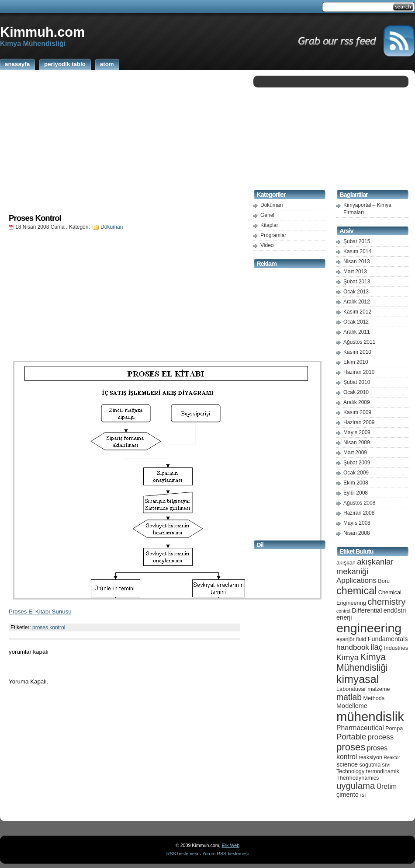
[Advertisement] (125, 141)
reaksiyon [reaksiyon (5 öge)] (370, 757)
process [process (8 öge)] (381, 737)
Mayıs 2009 (357, 432)
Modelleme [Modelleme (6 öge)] (352, 706)
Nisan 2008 (357, 533)
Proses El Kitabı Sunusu (40, 612)
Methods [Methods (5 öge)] (374, 698)
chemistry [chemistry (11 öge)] (386, 602)
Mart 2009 (355, 453)
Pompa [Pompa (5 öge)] (394, 728)
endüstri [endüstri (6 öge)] (395, 610)
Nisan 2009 (357, 443)
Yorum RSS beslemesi (225, 854)
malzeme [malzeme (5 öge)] (379, 689)
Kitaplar (269, 225)
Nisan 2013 (357, 261)
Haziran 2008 (359, 513)
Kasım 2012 (357, 312)
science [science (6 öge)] (347, 764)
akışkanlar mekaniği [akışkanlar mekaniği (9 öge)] (365, 566)
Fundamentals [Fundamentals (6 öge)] (388, 639)
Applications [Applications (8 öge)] (356, 580)
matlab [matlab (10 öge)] (349, 697)
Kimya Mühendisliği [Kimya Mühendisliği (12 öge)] (362, 662)
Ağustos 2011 (359, 342)
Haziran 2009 (359, 422)
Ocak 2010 (356, 392)
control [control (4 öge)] (343, 611)
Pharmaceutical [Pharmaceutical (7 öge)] (360, 728)
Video (267, 245)
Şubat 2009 (357, 463)
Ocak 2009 (356, 473)
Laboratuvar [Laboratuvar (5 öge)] (351, 689)
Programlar (273, 235)
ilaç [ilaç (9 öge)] (377, 647)
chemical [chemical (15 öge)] (356, 591)
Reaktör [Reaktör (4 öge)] (392, 757)
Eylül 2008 (356, 493)
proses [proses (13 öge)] (351, 747)
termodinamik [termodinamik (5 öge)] (383, 771)
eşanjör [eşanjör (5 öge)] (346, 639)
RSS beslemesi (182, 854)
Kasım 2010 (357, 352)
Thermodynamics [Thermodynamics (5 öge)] (358, 778)
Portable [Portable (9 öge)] (351, 737)
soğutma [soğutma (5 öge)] (370, 765)
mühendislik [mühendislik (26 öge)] (370, 716)
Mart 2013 (355, 272)
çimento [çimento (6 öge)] (348, 795)
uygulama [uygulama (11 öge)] (356, 786)
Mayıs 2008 (357, 523)
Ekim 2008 (356, 483)
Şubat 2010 (357, 382)
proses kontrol (49, 627)
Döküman (112, 227)
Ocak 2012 (356, 322)
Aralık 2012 (357, 302)
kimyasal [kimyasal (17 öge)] (358, 679)
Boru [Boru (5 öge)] (384, 581)
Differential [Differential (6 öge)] (367, 610)
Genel (267, 215)
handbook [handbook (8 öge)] (353, 647)
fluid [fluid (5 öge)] (361, 639)
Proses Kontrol (35, 218)
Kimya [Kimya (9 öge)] (348, 657)
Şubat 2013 (357, 282)
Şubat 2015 (357, 241)
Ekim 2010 (356, 362)
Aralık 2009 (357, 402)
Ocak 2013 (356, 292)
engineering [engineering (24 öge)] (369, 628)
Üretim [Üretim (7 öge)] (387, 786)
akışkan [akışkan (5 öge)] (346, 563)
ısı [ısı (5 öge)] (363, 795)
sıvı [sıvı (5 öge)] (387, 765)
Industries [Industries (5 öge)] (396, 648)
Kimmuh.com (42, 32)
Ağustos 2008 (359, 503)
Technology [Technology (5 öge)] (350, 771)
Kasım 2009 (357, 412)
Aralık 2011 (357, 332)
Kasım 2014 (357, 251)
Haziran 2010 (359, 372)
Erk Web (230, 845)
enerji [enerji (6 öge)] (344, 617)
